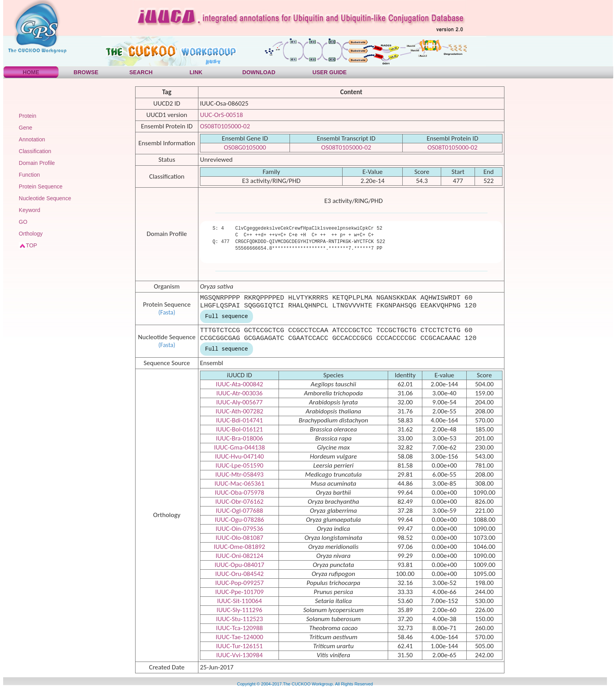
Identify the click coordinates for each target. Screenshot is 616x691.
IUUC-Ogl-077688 (239, 511)
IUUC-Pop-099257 (240, 583)
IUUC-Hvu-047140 (239, 456)
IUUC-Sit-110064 (239, 601)
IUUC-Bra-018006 (239, 438)
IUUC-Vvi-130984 (239, 655)
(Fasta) (167, 312)
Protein (27, 116)
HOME (31, 72)
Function (29, 175)
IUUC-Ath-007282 (239, 411)
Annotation (32, 139)
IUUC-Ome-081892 (239, 547)
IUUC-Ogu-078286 (239, 520)
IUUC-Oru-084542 (239, 574)
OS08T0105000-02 (225, 126)
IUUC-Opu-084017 (239, 565)
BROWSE (86, 72)
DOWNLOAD (259, 72)
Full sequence (226, 316)
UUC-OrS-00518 (221, 115)
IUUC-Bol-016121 (239, 429)
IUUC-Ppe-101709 (239, 592)
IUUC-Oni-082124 (239, 556)
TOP (32, 245)
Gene (26, 128)
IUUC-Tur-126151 (239, 646)
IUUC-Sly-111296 (239, 610)
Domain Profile (37, 163)
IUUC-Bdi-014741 (239, 420)
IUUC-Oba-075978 (240, 493)
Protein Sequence (41, 186)
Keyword (29, 210)
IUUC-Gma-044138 (240, 447)
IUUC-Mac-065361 (239, 484)
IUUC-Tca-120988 (239, 628)
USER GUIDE (329, 72)
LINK (196, 72)
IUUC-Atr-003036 (240, 393)
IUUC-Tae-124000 (239, 637)
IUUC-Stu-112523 (240, 619)
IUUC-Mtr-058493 (239, 474)
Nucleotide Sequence (45, 198)
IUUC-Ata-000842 (239, 384)
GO (23, 222)
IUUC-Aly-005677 (239, 402)
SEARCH (141, 72)
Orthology (31, 234)
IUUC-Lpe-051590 (240, 465)
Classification (35, 151)
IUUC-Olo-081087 (239, 538)
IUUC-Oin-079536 (239, 529)
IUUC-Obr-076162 (239, 502)
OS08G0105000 (245, 147)
